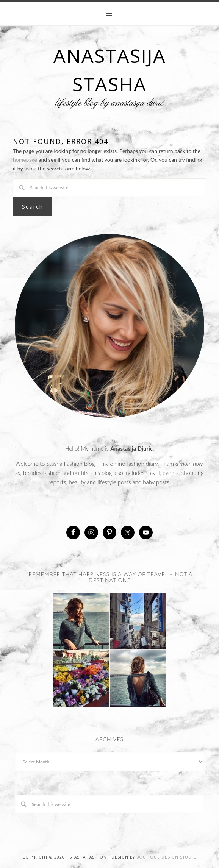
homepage (25, 160)
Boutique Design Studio (167, 857)
